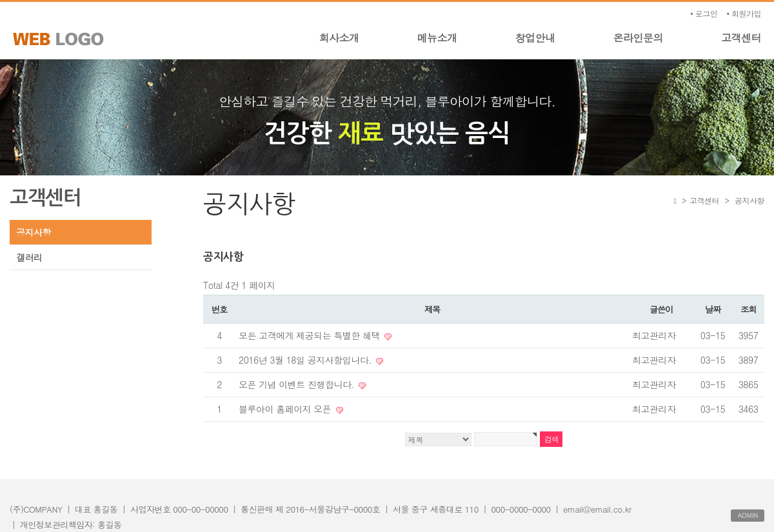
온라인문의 (639, 38)
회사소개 (339, 38)
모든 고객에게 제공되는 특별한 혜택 (311, 335)
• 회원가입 (744, 13)
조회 (748, 309)
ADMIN (748, 515)
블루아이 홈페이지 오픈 (286, 409)
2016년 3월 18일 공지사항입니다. (306, 360)
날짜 (713, 309)
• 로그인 (704, 13)
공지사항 (34, 232)
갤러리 (29, 257)
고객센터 (741, 38)
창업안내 (535, 38)
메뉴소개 (437, 38)
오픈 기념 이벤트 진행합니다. (298, 384)
